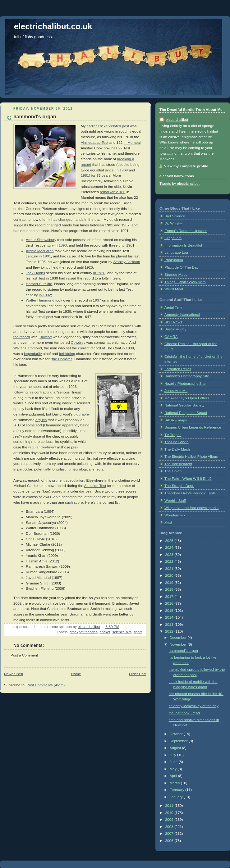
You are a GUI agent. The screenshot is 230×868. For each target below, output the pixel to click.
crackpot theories (84, 632)
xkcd (168, 522)
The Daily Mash (177, 449)
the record (22, 337)
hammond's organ (183, 651)
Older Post (138, 674)
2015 (170, 611)
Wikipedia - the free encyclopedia (191, 508)
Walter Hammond (40, 300)
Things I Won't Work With (185, 282)
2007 (170, 834)
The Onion (173, 471)
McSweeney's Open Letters (187, 398)
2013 (170, 625)
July (173, 755)
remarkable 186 (113, 192)
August (176, 748)
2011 (170, 806)
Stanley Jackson (126, 262)
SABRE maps (176, 420)
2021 (170, 569)
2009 (170, 820)
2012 (170, 631)
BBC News (173, 322)
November (178, 644)
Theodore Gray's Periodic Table (190, 493)
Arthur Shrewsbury (41, 240)
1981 (85, 175)
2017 (170, 597)
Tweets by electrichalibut (179, 184)
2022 (170, 561)
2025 (170, 541)
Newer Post (14, 674)
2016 (170, 603)
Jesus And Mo (176, 391)
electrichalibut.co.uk (53, 26)
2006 (170, 841)
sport (138, 632)
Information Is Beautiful (183, 245)
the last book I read (184, 713)
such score (74, 502)
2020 (170, 575)
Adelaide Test (95, 486)
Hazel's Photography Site (185, 384)
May (173, 769)
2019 (170, 583)
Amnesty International (182, 315)
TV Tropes (173, 435)
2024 (170, 548)
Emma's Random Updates (186, 231)
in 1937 (95, 300)
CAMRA (171, 337)
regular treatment (42, 447)
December (178, 638)
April (174, 776)
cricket (105, 632)
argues (41, 420)
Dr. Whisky (173, 223)
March (175, 783)
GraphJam (173, 238)
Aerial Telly (173, 307)
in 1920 (99, 273)
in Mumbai (132, 143)
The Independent (178, 464)
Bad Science (175, 216)
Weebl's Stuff (175, 501)
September (179, 741)
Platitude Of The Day (182, 267)
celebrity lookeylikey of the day (194, 706)
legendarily (33, 354)
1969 (124, 170)
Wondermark (175, 515)
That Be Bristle (177, 442)
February (177, 790)
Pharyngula (174, 260)
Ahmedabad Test (95, 143)
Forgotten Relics (178, 369)
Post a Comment (24, 655)
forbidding (67, 354)
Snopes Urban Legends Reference (193, 427)
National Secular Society (184, 405)
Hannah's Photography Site (187, 376)
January (176, 797)
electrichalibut (177, 120)
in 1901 (45, 256)
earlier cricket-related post (108, 126)
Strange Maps (176, 275)
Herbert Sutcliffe (39, 284)
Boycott (46, 337)
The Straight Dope (179, 486)
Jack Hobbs (35, 273)
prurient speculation (68, 480)
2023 (170, 555)
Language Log (176, 252)
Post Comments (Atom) (46, 685)
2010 (170, 813)
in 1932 (45, 295)
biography (82, 414)
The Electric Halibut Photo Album (191, 457)
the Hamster (62, 359)
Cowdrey (78, 343)
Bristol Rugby (175, 329)
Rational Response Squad (186, 413)
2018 (170, 589)
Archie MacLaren (40, 251)
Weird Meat (174, 289)
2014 (170, 617)
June (174, 762)
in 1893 (61, 245)
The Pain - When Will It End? (188, 479)
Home (76, 674)
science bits (122, 632)
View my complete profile (186, 166)
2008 (170, 827)
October (176, 734)
